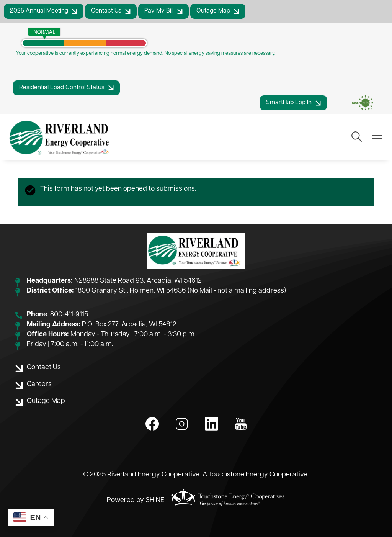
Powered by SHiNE (136, 500)
